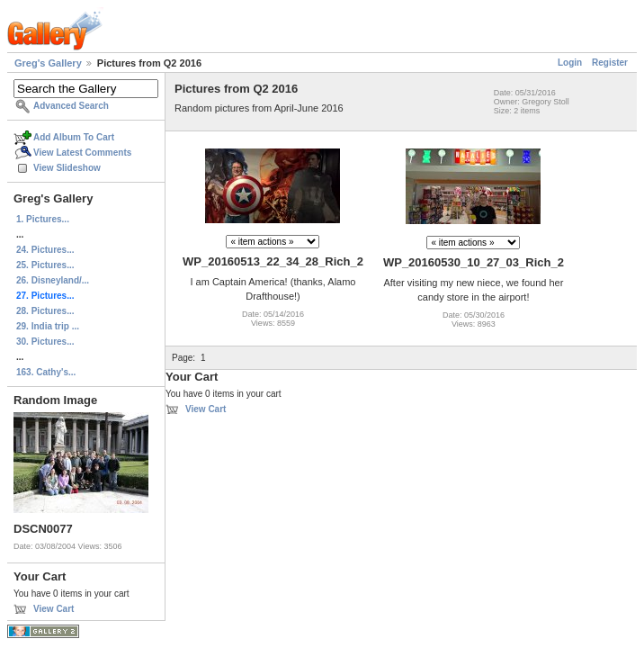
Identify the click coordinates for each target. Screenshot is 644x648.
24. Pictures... (45, 250)
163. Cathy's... (46, 372)
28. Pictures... (45, 311)
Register (610, 63)
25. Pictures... (45, 265)
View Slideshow (67, 168)
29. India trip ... (48, 326)
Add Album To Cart (74, 137)
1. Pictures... (43, 219)
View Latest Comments (82, 153)
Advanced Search (71, 106)
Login (570, 63)
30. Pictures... (45, 342)
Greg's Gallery (48, 63)
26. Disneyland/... (53, 280)
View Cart (54, 609)
